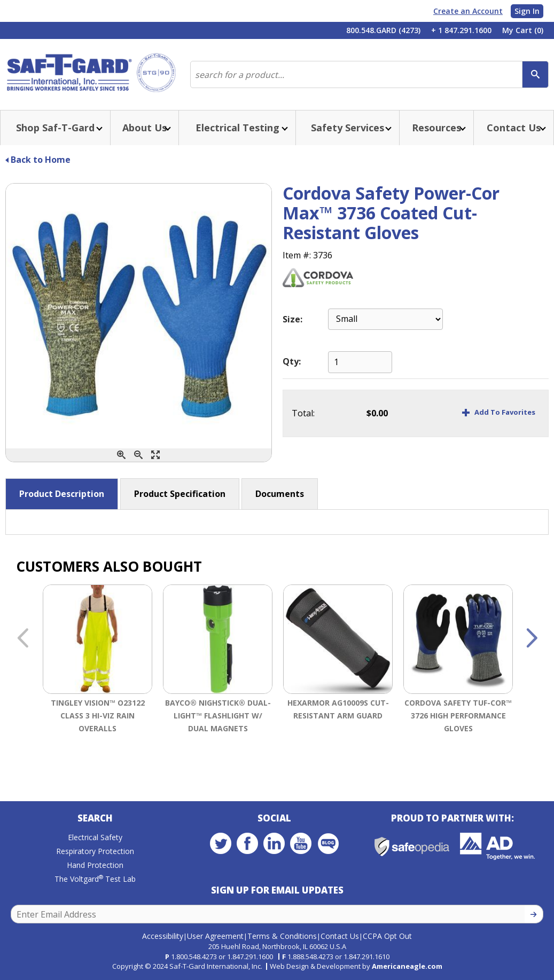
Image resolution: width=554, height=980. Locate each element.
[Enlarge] (155, 455)
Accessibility (163, 936)
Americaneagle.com (407, 966)
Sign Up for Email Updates (277, 890)
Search (95, 818)
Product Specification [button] (180, 494)
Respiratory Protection (95, 851)
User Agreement (215, 936)
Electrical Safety (95, 837)
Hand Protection (95, 865)
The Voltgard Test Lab (95, 879)
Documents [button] (280, 494)
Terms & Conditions (282, 936)
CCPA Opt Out (387, 936)
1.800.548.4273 (194, 957)
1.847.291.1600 (250, 957)
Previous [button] (22, 639)
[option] (97, 674)
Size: (292, 319)
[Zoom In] (121, 455)
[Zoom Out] (138, 455)
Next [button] (532, 639)
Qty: (292, 361)
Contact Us (340, 936)
